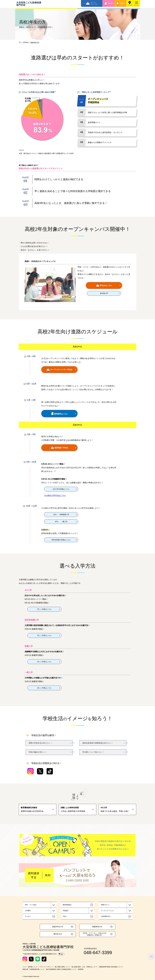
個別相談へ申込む (59, 448)
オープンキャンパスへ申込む (59, 370)
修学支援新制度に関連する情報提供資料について (61, 969)
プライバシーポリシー (46, 967)
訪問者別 (26, 42)
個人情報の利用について (62, 967)
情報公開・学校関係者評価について (33, 969)
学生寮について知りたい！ (93, 752)
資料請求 (110, 3)
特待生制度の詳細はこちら (61, 540)
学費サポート (105, 905)
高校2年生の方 (58, 927)
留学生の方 (58, 934)
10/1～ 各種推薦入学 (61, 514)
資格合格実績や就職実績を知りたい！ (98, 743)
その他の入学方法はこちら (55, 495)
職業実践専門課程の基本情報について (111, 967)
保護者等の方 (97, 927)
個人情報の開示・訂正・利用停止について (84, 967)
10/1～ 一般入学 (61, 522)
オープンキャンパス (94, 3)
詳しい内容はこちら (44, 609)
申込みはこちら (104, 285)
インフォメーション (107, 911)
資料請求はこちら (59, 414)
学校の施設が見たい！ (38, 752)
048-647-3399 (98, 953)
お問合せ (122, 3)
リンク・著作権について (30, 967)
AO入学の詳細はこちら (61, 489)
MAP (61, 954)
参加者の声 (104, 293)
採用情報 (81, 969)
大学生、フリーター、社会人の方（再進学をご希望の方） (94, 934)
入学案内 (28, 911)
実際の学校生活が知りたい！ (40, 743)
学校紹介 (66, 911)
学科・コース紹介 (31, 905)
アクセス (130, 5)
